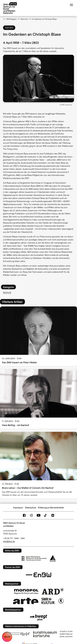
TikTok (46, 515)
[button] (38, 78)
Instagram (31, 515)
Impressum (18, 508)
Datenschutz (31, 508)
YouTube (38, 515)
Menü (71, 5)
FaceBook (24, 515)
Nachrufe (7, 292)
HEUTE (7, 637)
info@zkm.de (9, 541)
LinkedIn (53, 515)
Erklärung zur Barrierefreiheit (51, 508)
